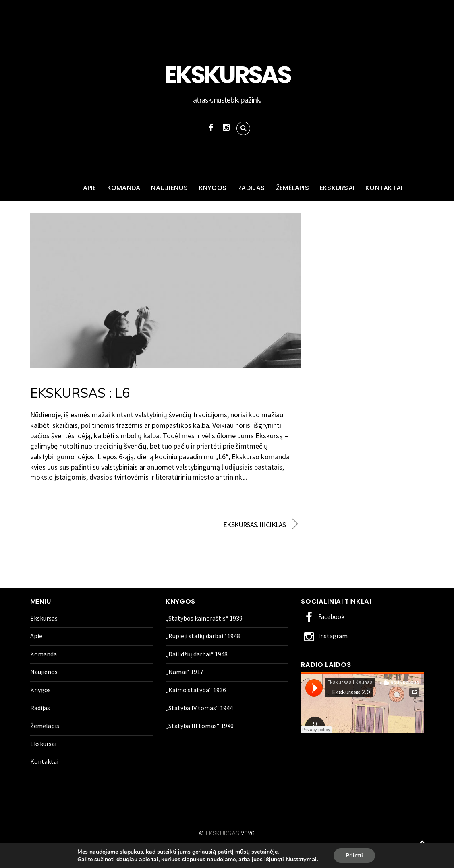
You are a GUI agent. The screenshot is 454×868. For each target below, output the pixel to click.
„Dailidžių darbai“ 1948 (197, 654)
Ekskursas (62, 188)
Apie (90, 188)
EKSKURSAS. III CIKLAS (230, 525)
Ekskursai (337, 188)
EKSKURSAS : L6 (80, 393)
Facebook (323, 616)
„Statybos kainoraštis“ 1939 (204, 618)
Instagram (324, 636)
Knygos (213, 188)
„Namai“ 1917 (185, 672)
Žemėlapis (292, 188)
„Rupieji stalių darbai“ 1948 (203, 636)
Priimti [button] (354, 855)
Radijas (251, 188)
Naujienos (169, 188)
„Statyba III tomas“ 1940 (200, 726)
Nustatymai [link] (301, 859)
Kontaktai (384, 188)
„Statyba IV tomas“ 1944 (199, 708)
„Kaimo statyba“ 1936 (196, 690)
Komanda (124, 188)
